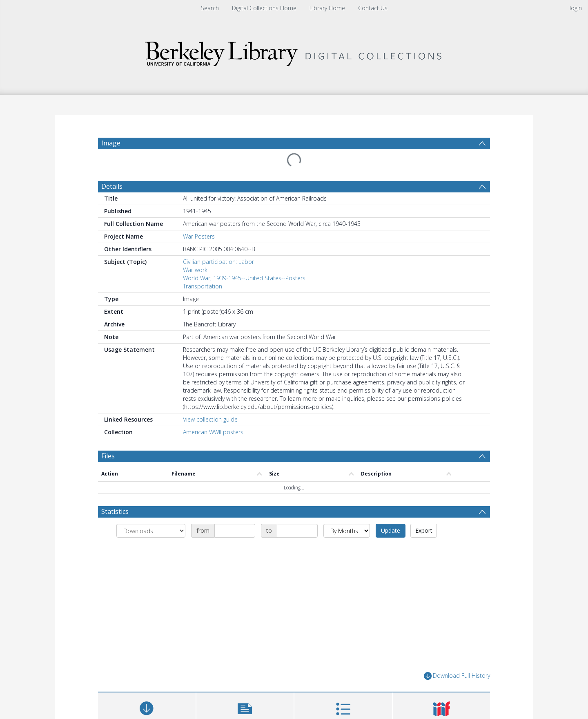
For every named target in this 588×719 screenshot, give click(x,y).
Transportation (203, 286)
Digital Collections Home (264, 8)
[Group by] (151, 531)
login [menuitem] (576, 8)
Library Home (327, 8)
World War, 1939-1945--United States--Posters (244, 278)
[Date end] (297, 531)
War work (195, 270)
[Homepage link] (294, 52)
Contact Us (373, 8)
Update (391, 530)
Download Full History (457, 676)
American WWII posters (213, 432)
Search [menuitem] (210, 8)
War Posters (199, 236)
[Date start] (235, 531)
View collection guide (210, 419)
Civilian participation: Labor (218, 262)
